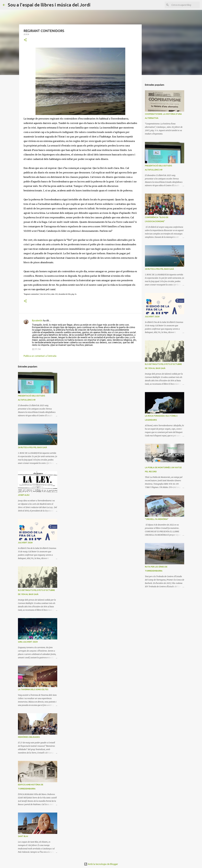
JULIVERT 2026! (25, 543)
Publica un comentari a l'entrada (40, 356)
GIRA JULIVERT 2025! (28, 642)
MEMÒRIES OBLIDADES (29, 737)
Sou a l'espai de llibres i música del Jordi (49, 5)
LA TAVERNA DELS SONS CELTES (33, 689)
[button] (25, 40)
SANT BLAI (23, 836)
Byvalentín (37, 320)
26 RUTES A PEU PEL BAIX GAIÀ (32, 447)
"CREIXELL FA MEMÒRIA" (157, 519)
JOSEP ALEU (24, 495)
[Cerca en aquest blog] (185, 5)
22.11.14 (36, 349)
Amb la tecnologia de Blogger (101, 864)
